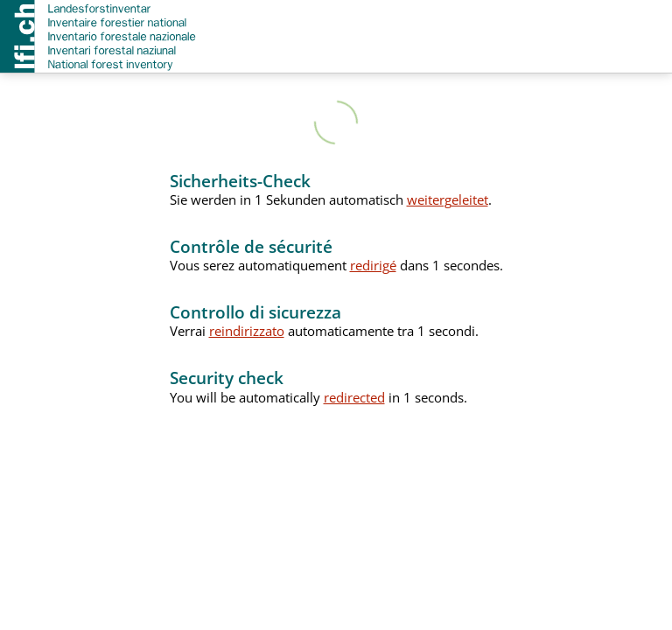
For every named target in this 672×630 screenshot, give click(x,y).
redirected (354, 397)
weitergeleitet (448, 199)
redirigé (373, 265)
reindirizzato (247, 331)
